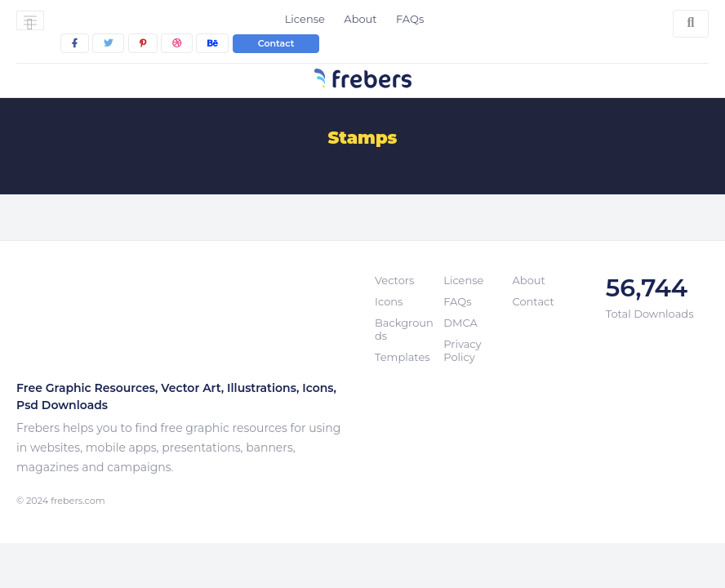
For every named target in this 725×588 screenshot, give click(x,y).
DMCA (460, 323)
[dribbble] (177, 43)
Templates (403, 357)
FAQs (410, 19)
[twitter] (108, 43)
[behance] (212, 43)
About (360, 19)
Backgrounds (404, 329)
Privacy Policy (462, 350)
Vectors (394, 280)
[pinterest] (143, 43)
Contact (276, 43)
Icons (389, 301)
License (305, 19)
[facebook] (75, 43)
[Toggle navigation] (30, 20)
